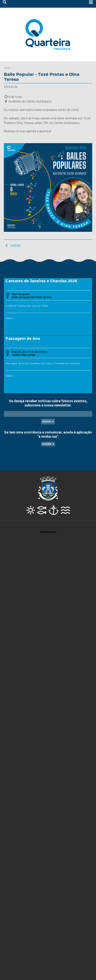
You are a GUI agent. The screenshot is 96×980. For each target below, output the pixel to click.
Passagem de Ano (23, 339)
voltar (12, 245)
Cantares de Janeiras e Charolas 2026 (41, 281)
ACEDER (47, 444)
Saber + (10, 318)
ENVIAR (47, 422)
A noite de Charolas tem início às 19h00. (27, 306)
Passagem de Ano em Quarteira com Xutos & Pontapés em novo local (43, 363)
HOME (7, 68)
